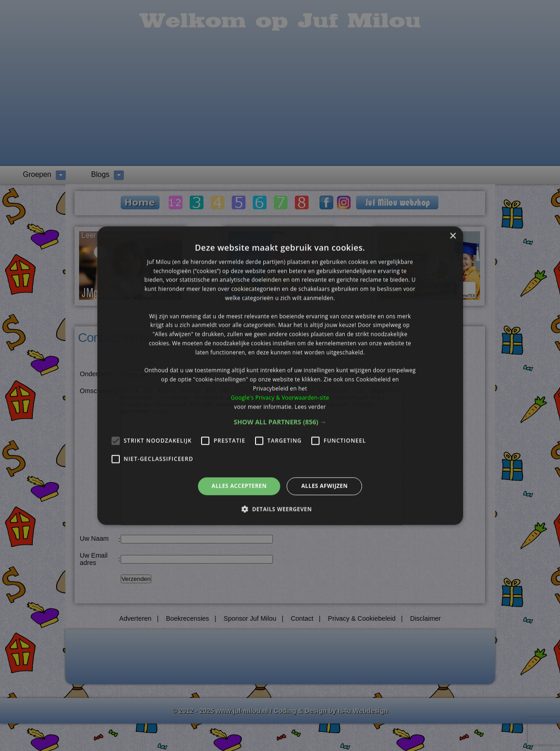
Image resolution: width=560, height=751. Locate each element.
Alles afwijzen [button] (325, 486)
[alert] (280, 375)
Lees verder (310, 407)
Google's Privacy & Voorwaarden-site (280, 397)
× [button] (453, 236)
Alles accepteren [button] (239, 486)
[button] (280, 422)
